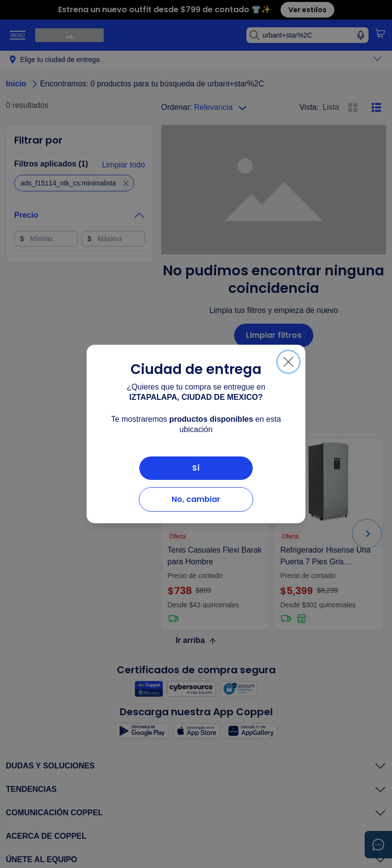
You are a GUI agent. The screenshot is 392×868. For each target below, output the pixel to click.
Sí (196, 468)
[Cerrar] (288, 362)
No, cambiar (196, 499)
